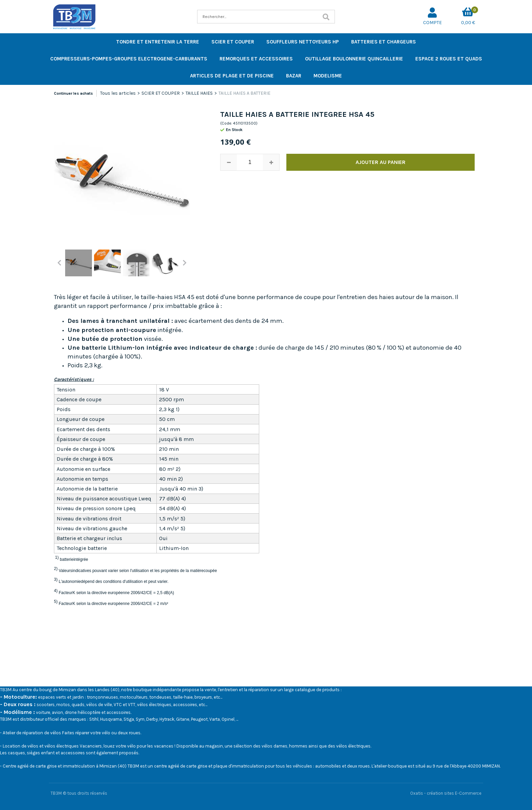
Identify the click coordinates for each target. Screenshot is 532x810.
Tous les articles (118, 93)
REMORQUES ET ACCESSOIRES (256, 59)
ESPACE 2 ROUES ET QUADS (449, 59)
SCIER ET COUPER (233, 42)
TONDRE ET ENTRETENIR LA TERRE (158, 42)
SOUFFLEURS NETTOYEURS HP (303, 42)
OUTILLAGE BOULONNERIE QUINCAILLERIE (354, 59)
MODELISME (328, 76)
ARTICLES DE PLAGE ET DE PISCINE (232, 76)
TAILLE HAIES (199, 93)
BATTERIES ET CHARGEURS (384, 42)
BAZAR (294, 76)
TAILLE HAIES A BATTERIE (244, 93)
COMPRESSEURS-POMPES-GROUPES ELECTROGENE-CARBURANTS (129, 59)
